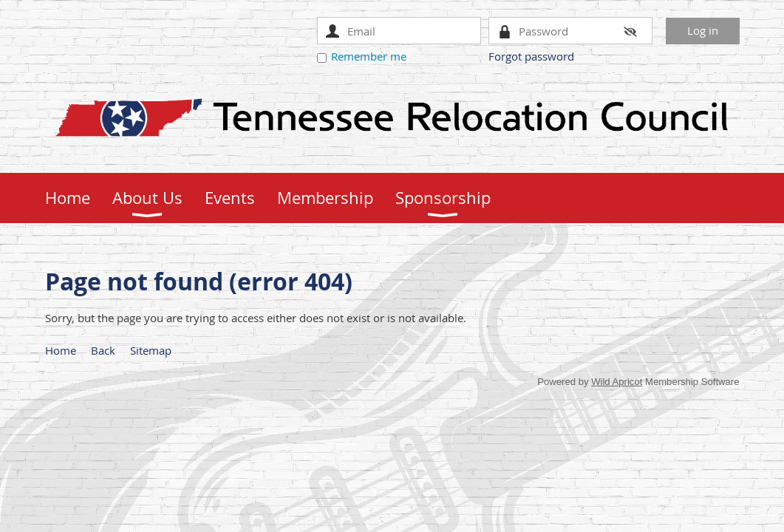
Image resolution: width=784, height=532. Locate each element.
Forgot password (531, 56)
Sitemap (151, 350)
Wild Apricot (617, 382)
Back (103, 350)
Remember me (369, 56)
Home (61, 350)
